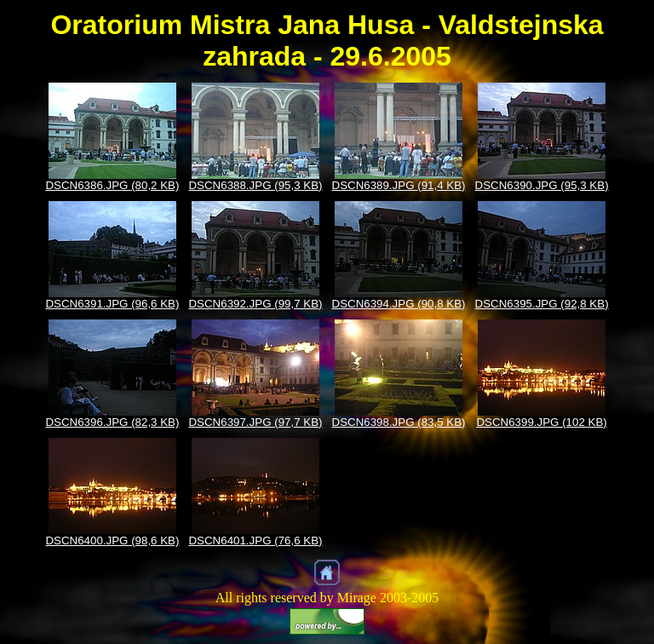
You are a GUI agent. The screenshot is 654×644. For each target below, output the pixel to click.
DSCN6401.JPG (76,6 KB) (255, 540)
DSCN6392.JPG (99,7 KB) (255, 304)
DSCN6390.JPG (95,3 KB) (542, 185)
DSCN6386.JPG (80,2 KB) (112, 185)
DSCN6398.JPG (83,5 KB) (399, 422)
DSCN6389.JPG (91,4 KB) (399, 185)
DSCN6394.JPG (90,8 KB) (399, 304)
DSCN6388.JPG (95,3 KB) (255, 185)
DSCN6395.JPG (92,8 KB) (542, 304)
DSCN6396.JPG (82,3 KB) (112, 422)
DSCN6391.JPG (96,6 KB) (112, 304)
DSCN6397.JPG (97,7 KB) (255, 422)
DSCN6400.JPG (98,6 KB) (112, 540)
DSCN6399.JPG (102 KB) (541, 422)
